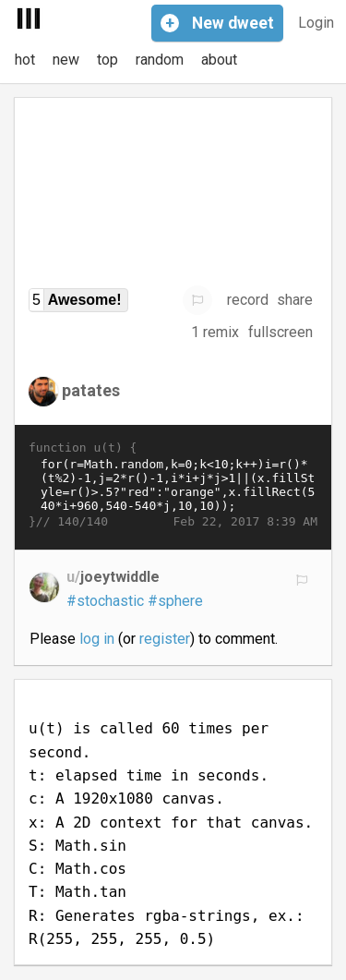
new (66, 60)
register (165, 639)
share (295, 300)
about (219, 60)
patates (91, 389)
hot (25, 60)
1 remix (215, 332)
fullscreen (280, 332)
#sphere (175, 601)
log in (97, 639)
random (160, 60)
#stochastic (105, 601)
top (107, 60)
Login (316, 23)
